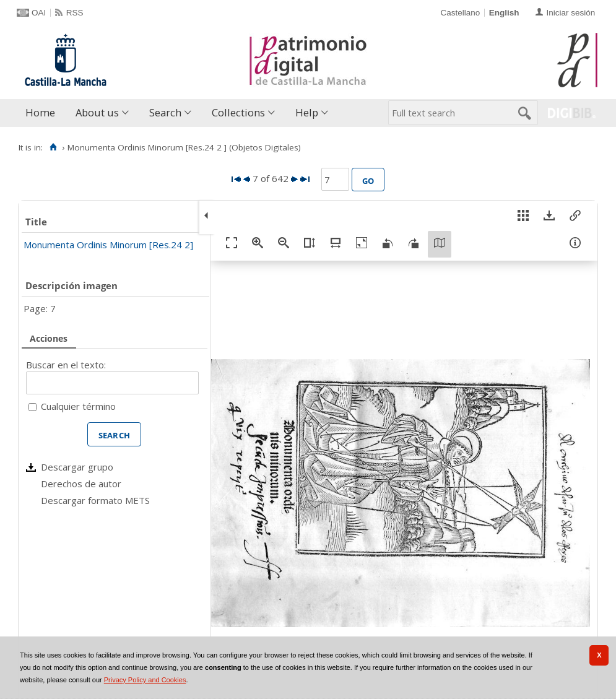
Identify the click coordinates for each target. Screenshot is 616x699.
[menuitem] (43, 113)
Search (165, 112)
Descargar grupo (77, 467)
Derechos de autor (81, 484)
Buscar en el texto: (66, 365)
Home (40, 112)
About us (97, 112)
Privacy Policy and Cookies (145, 680)
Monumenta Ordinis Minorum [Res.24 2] (108, 245)
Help (307, 112)
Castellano (460, 13)
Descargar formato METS (95, 500)
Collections (238, 112)
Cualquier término (78, 406)
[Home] (53, 147)
